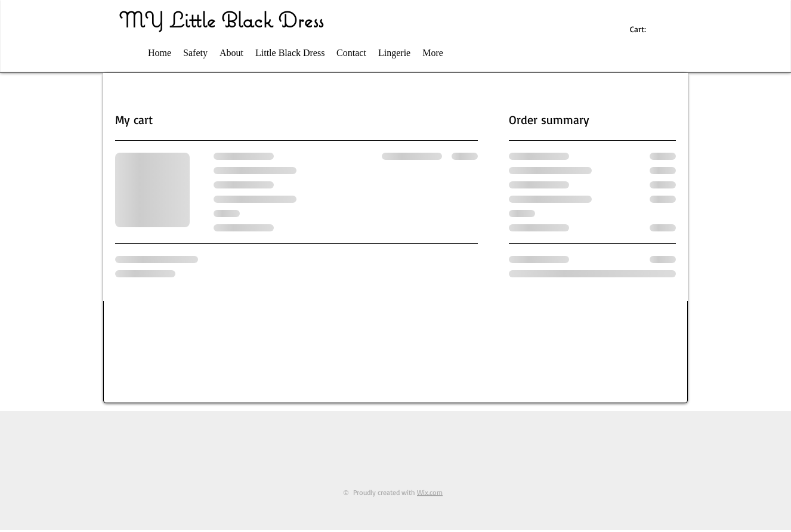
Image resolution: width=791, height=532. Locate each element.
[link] (644, 29)
